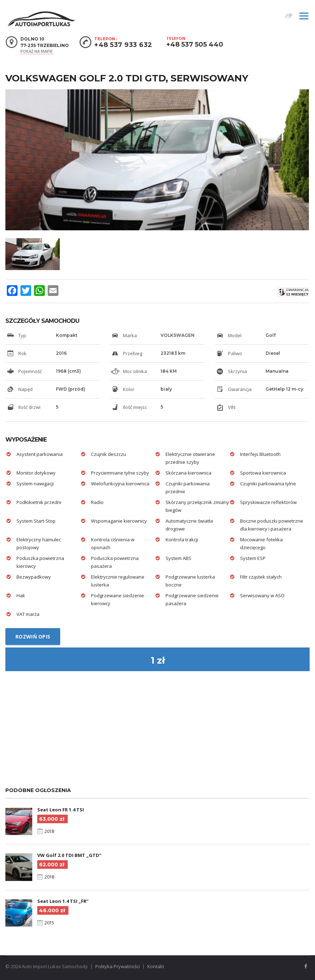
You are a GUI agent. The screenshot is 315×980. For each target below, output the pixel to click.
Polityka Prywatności (118, 966)
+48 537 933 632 (123, 45)
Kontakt (156, 966)
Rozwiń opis (33, 637)
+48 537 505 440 (195, 44)
